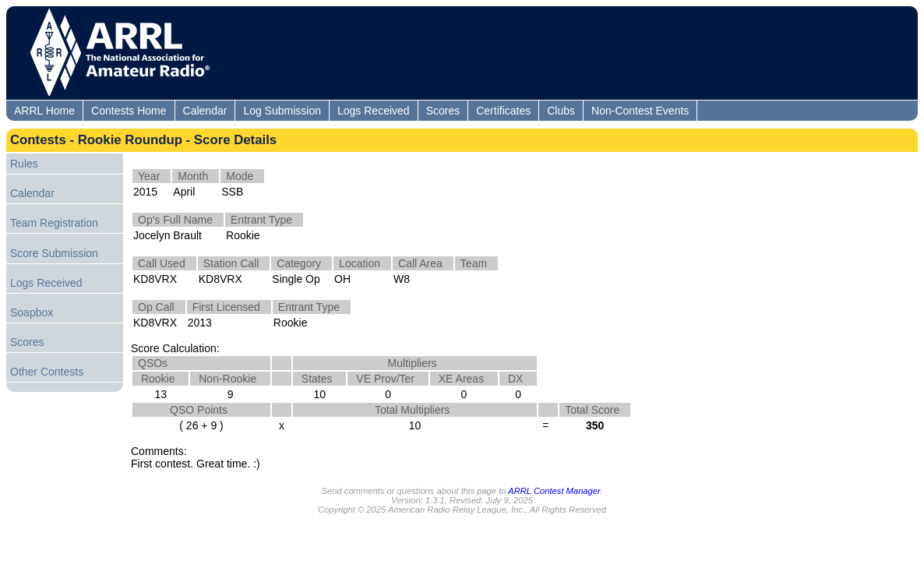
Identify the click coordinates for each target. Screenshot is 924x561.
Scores (443, 111)
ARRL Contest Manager (554, 491)
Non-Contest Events (640, 111)
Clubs (561, 111)
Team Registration (54, 223)
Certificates (503, 111)
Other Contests (47, 372)
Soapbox (32, 312)
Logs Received (374, 111)
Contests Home (129, 111)
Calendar (205, 111)
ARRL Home (44, 111)
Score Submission (54, 253)
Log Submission (282, 111)
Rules (24, 164)
